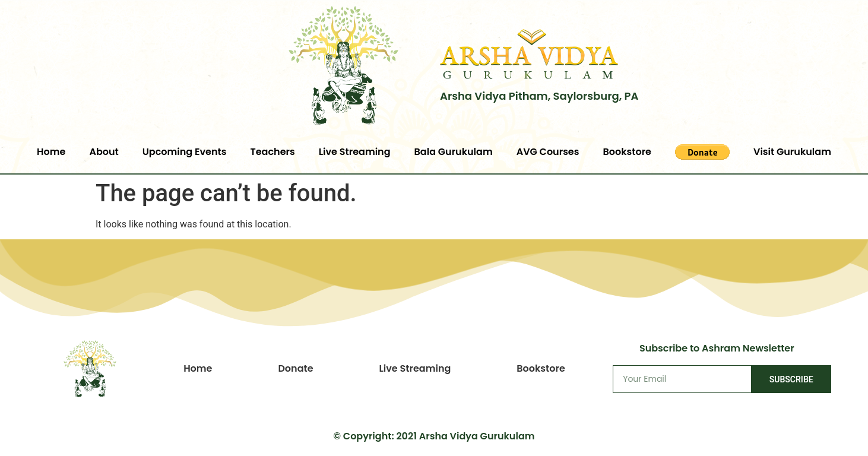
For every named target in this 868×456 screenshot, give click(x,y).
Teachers (272, 152)
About (104, 152)
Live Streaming (355, 152)
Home (51, 152)
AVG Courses (548, 152)
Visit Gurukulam (792, 152)
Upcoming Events (185, 152)
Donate (295, 368)
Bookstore (627, 152)
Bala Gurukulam (454, 152)
